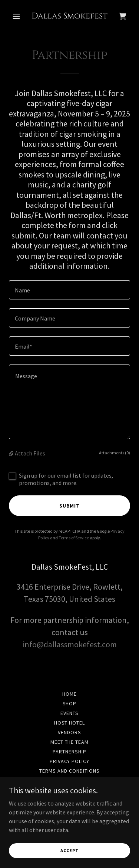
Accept (69, 850)
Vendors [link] (69, 732)
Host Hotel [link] (70, 723)
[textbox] (69, 290)
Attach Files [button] (30, 453)
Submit (70, 506)
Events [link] (69, 713)
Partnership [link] (69, 752)
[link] (69, 16)
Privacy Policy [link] (70, 761)
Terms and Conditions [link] (69, 771)
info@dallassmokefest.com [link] (70, 644)
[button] (18, 16)
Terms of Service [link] (74, 538)
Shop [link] (70, 703)
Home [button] (69, 694)
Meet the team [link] (70, 742)
